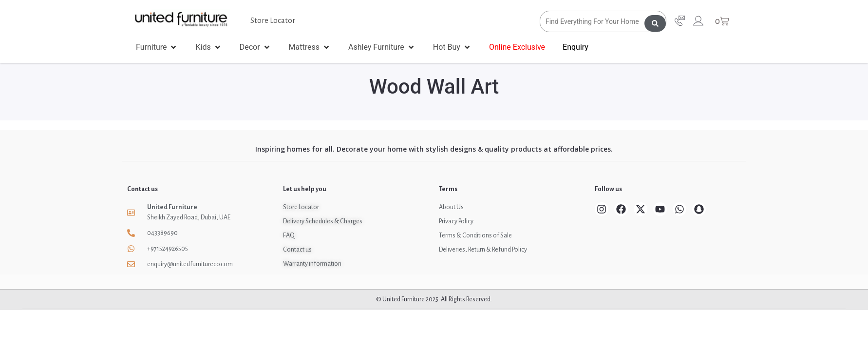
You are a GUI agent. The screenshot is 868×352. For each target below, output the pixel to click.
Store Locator (273, 20)
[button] (157, 47)
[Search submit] (655, 21)
